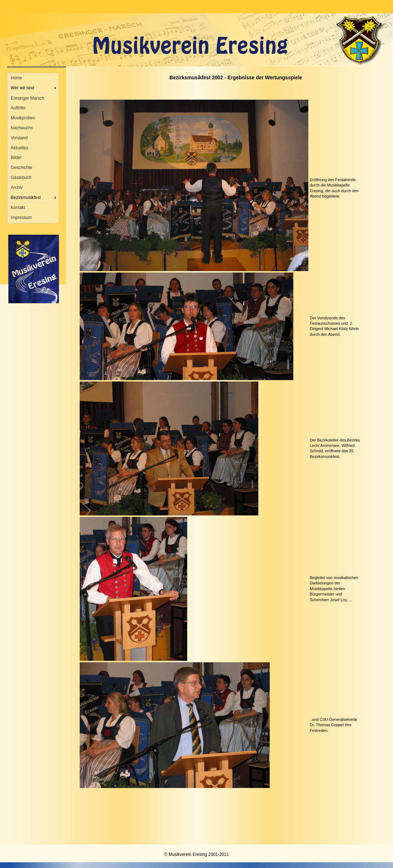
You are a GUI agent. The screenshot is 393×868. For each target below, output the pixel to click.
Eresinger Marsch (28, 98)
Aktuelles (19, 148)
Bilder (16, 158)
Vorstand (19, 138)
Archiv (17, 188)
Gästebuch (21, 178)
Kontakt (18, 208)
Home (16, 78)
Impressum (21, 218)
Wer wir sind (23, 88)
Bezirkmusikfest (26, 198)
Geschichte (21, 168)
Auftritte (18, 108)
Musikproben (23, 118)
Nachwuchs (22, 128)
